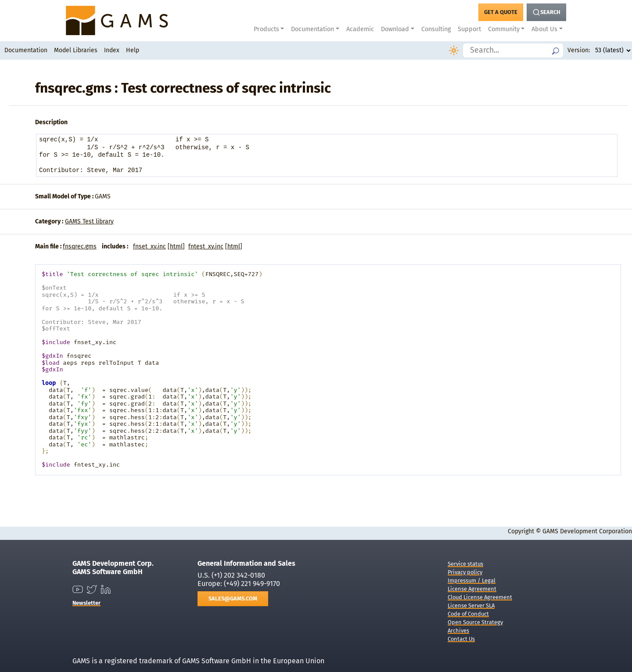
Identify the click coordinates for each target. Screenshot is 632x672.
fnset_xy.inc (149, 246)
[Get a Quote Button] (501, 12)
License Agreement (472, 589)
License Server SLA (471, 606)
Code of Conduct (468, 614)
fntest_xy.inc (206, 246)
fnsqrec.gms (80, 246)
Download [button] (395, 29)
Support (469, 29)
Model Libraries (76, 50)
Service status (465, 564)
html (176, 246)
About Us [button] (544, 29)
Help (133, 50)
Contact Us (461, 639)
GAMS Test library (89, 221)
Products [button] (266, 29)
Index (112, 50)
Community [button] (504, 29)
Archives (458, 631)
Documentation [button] (312, 29)
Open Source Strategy (475, 622)
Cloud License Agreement (480, 597)
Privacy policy (465, 572)
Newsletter (86, 603)
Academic (360, 29)
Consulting (436, 29)
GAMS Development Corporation (587, 531)
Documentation (26, 50)
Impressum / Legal (472, 580)
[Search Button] (546, 12)
